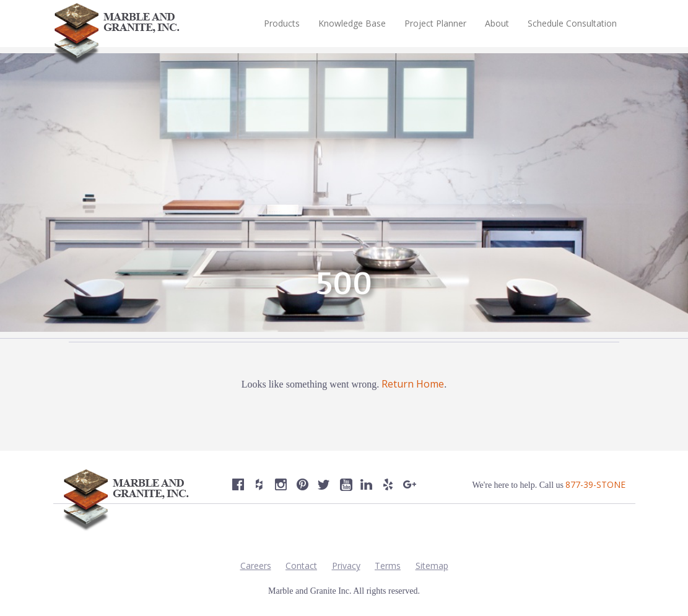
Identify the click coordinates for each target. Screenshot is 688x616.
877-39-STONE (595, 484)
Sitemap (432, 566)
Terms (388, 566)
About (497, 23)
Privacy (346, 566)
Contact (301, 566)
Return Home (413, 384)
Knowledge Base (352, 23)
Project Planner (435, 23)
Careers (256, 566)
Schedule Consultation (572, 23)
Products (282, 23)
